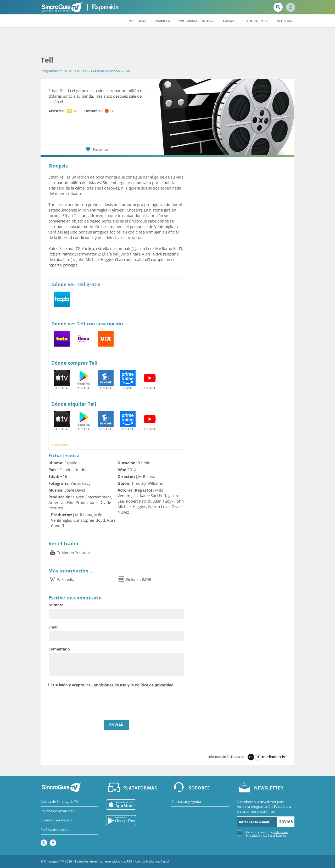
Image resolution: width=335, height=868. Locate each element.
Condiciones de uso (109, 685)
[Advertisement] (167, 42)
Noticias (284, 21)
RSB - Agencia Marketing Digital (150, 861)
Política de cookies (55, 830)
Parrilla (162, 21)
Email (53, 627)
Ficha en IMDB (134, 579)
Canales (230, 21)
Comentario (59, 649)
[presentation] (88, 704)
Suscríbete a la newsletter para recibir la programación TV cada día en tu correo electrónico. (264, 806)
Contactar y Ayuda (186, 802)
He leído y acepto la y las (267, 834)
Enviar (286, 822)
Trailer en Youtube (69, 552)
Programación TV (196, 21)
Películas (137, 21)
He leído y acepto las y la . (114, 685)
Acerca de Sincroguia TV (60, 802)
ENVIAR (116, 725)
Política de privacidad (154, 685)
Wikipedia (61, 579)
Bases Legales (277, 835)
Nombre (56, 605)
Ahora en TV (257, 21)
